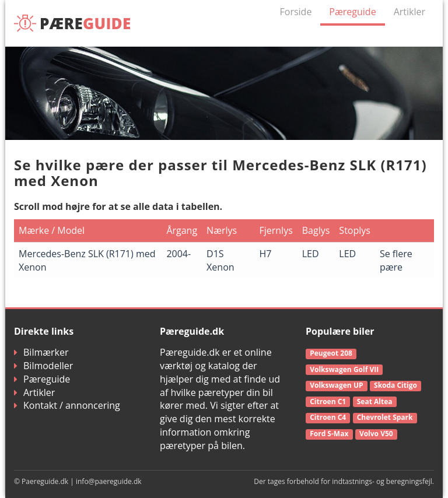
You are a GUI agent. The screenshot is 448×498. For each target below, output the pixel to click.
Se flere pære (396, 260)
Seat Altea (375, 401)
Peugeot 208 (331, 353)
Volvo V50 (376, 434)
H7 (265, 254)
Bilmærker (41, 352)
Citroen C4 (328, 417)
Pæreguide (352, 12)
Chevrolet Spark (385, 417)
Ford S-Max (329, 434)
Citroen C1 (328, 401)
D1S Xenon (220, 260)
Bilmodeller (43, 366)
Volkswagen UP (336, 385)
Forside (296, 12)
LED (311, 254)
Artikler (409, 12)
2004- (178, 254)
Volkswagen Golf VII (344, 369)
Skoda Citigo (395, 385)
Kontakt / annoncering (67, 405)
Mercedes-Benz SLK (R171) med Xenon (87, 260)
